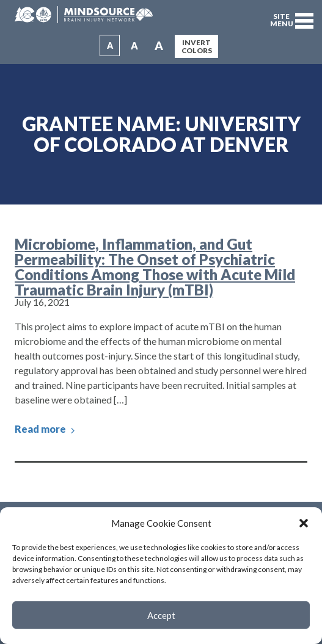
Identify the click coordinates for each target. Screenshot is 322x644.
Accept (161, 615)
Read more (46, 429)
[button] (304, 523)
